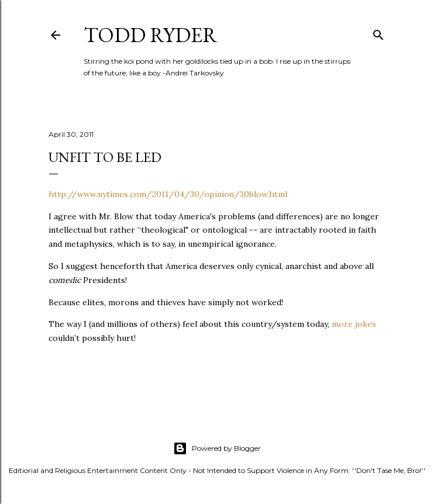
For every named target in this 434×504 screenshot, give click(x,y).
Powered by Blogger (217, 448)
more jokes (354, 324)
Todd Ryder (151, 35)
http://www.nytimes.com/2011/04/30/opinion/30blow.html (168, 194)
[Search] (378, 32)
